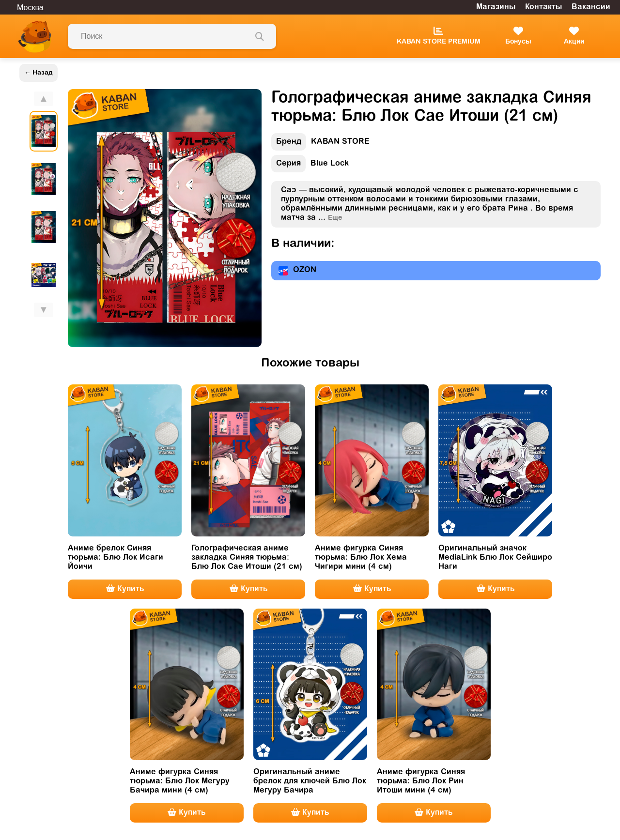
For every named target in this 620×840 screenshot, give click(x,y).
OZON (297, 271)
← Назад (39, 73)
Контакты (543, 7)
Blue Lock (310, 166)
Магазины (496, 7)
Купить (125, 589)
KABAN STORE (320, 144)
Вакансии (591, 7)
